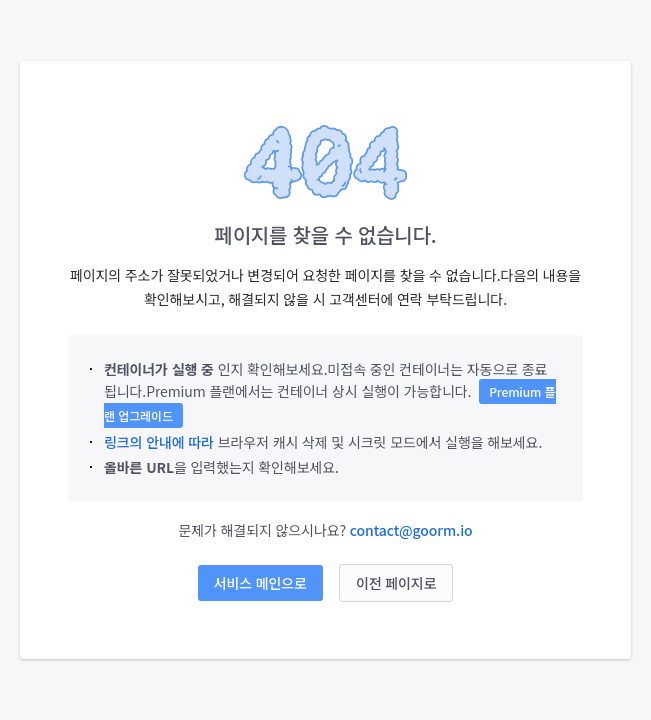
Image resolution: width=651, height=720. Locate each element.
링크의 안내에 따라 (159, 442)
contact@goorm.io (411, 530)
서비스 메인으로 (260, 583)
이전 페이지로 (396, 583)
